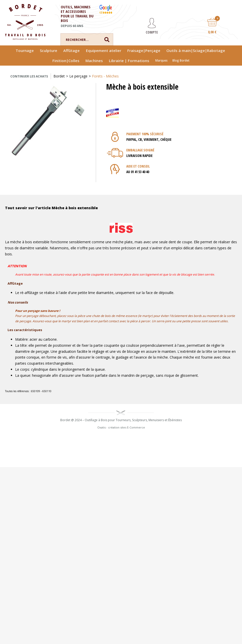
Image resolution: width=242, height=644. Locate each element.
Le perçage (78, 76)
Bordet (59, 76)
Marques (161, 60)
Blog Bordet (181, 60)
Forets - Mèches (105, 76)
